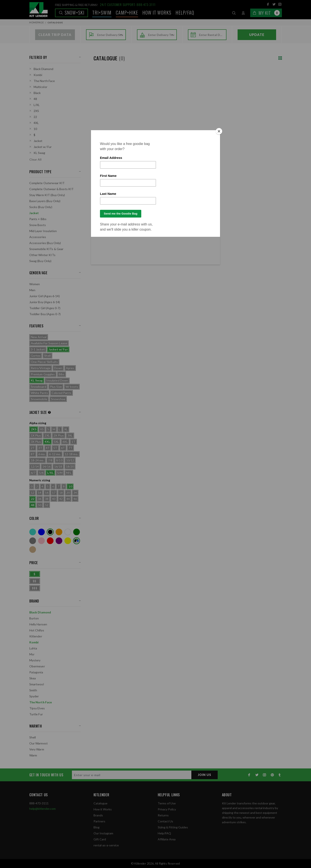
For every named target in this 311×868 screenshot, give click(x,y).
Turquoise (33, 532)
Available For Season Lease (49, 343)
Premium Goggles (43, 374)
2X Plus (59, 435)
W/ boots (72, 387)
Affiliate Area (167, 839)
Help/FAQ (185, 12)
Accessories (38, 237)
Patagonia (36, 672)
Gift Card (100, 839)
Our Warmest (39, 743)
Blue (41, 532)
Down (58, 368)
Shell (47, 356)
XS (42, 429)
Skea (33, 678)
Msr (32, 654)
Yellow (68, 541)
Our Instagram (103, 833)
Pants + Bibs (38, 219)
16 (47, 493)
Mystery (35, 660)
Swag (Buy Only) (40, 261)
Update (257, 35)
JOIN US (205, 775)
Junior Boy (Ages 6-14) (45, 302)
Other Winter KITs (42, 255)
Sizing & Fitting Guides (173, 827)
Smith (33, 690)
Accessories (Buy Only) (45, 243)
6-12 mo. (55, 454)
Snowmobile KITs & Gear (46, 249)
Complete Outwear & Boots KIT (52, 189)
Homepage (37, 22)
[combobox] (110, 35)
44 (68, 499)
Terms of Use (167, 803)
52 (47, 505)
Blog (97, 827)
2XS (36, 111)
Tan (33, 550)
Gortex (36, 356)
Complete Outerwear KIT (47, 183)
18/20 (70, 466)
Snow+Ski (71, 12)
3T (40, 448)
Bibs (62, 374)
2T (33, 448)
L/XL (37, 105)
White (68, 532)
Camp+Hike (127, 12)
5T (55, 448)
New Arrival (39, 337)
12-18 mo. (71, 454)
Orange (59, 532)
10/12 (70, 460)
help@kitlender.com (42, 809)
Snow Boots (38, 225)
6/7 (33, 473)
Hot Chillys (37, 630)
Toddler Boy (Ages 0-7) (45, 314)
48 (35, 99)
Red (50, 541)
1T (73, 442)
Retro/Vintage (41, 368)
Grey (33, 541)
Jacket (38, 141)
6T (63, 448)
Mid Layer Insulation (43, 231)
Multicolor (40, 87)
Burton (34, 618)
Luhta (33, 648)
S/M (60, 473)
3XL (70, 435)
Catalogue (100, 803)
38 (47, 499)
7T (70, 448)
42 (61, 499)
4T (48, 448)
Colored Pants (61, 393)
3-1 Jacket (38, 349)
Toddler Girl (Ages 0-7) (45, 308)
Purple (59, 541)
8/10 (59, 460)
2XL (47, 435)
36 (40, 499)
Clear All (35, 159)
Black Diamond (44, 69)
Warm (33, 755)
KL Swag (39, 153)
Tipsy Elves (37, 708)
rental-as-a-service (106, 845)
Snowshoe (58, 399)
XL (66, 429)
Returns (163, 815)
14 (40, 493)
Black (37, 93)
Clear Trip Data (55, 35)
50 (40, 505)
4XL (36, 123)
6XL (65, 442)
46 (75, 499)
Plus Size (56, 387)
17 (54, 493)
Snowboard (39, 387)
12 (33, 493)
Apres (70, 368)
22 (35, 117)
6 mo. (42, 454)
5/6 (41, 473)
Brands (98, 815)
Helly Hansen (38, 624)
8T (33, 454)
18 (61, 493)
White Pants (39, 393)
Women (35, 284)
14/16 (46, 466)
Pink (41, 541)
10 (35, 129)
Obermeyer (37, 666)
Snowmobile (39, 399)
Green (77, 532)
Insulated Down (57, 380)
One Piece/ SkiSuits (44, 362)
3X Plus (36, 442)
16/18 (58, 466)
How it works (157, 12)
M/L (69, 473)
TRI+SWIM (102, 12)
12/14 (35, 466)
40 (54, 499)
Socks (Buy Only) (41, 207)
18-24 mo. (38, 460)
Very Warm (37, 749)
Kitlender (36, 636)
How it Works (103, 809)
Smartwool (37, 684)
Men (32, 290)
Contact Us (165, 821)
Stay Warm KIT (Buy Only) (47, 195)
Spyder (34, 696)
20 (68, 493)
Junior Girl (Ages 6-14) (45, 296)
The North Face (44, 81)
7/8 (50, 460)
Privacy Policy (167, 809)
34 (75, 493)
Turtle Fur (36, 714)
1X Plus (36, 435)
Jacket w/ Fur (43, 147)
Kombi (38, 75)
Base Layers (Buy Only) (45, 201)
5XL (56, 442)
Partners (99, 821)
